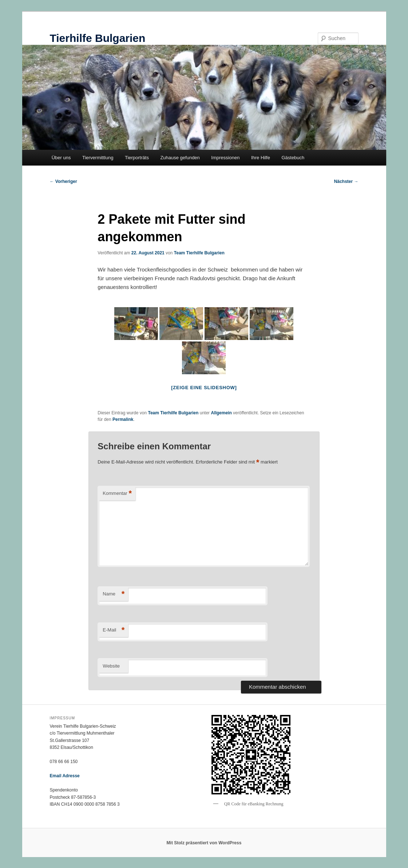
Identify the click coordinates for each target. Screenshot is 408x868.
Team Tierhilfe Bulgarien (199, 253)
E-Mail (114, 630)
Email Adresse (65, 776)
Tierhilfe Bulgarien (98, 38)
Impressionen (225, 158)
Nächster (346, 181)
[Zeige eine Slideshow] (204, 388)
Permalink (123, 419)
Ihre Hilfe (261, 158)
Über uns (61, 158)
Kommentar (117, 494)
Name (114, 594)
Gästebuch (293, 158)
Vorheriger (64, 181)
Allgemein (221, 413)
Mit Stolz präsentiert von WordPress (204, 843)
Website (111, 666)
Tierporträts (137, 158)
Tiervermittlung (98, 158)
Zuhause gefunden (180, 158)
